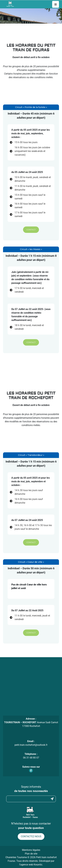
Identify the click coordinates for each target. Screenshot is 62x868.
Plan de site (31, 854)
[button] (31, 230)
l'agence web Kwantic (31, 865)
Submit (52, 799)
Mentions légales (31, 850)
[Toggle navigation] (56, 4)
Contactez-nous (31, 836)
